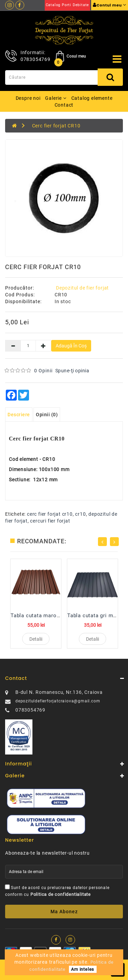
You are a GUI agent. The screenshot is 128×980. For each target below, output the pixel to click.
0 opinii (43, 371)
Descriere (19, 415)
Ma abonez (64, 912)
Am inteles (83, 969)
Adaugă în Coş (71, 346)
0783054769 (35, 59)
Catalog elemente (92, 98)
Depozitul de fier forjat (82, 288)
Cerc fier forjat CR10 (56, 126)
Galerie (56, 98)
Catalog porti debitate (68, 5)
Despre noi (28, 98)
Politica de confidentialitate (61, 894)
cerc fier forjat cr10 (50, 514)
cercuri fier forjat (50, 521)
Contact (64, 105)
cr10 (80, 514)
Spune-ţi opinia (72, 371)
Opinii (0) (47, 415)
